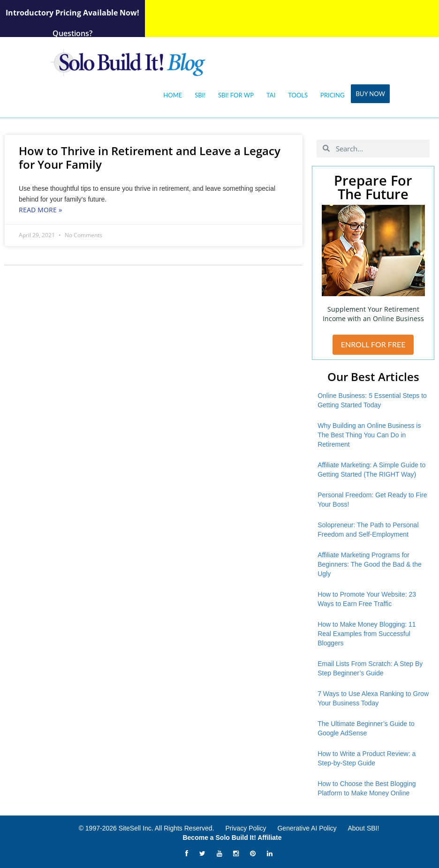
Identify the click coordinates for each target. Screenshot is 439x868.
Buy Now (370, 94)
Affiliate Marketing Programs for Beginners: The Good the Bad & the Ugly (370, 564)
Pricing (332, 95)
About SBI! (363, 828)
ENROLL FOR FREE (373, 344)
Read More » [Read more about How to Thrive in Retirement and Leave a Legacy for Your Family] (40, 210)
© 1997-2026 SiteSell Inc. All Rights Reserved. (147, 828)
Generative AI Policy (307, 828)
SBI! (200, 95)
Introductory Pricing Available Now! (72, 13)
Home (173, 95)
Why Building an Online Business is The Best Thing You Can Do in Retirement (369, 435)
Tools (298, 95)
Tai (271, 95)
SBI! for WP (236, 95)
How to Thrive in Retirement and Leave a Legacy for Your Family (150, 157)
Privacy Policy (246, 828)
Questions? (72, 33)
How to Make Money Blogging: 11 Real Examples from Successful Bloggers (367, 634)
